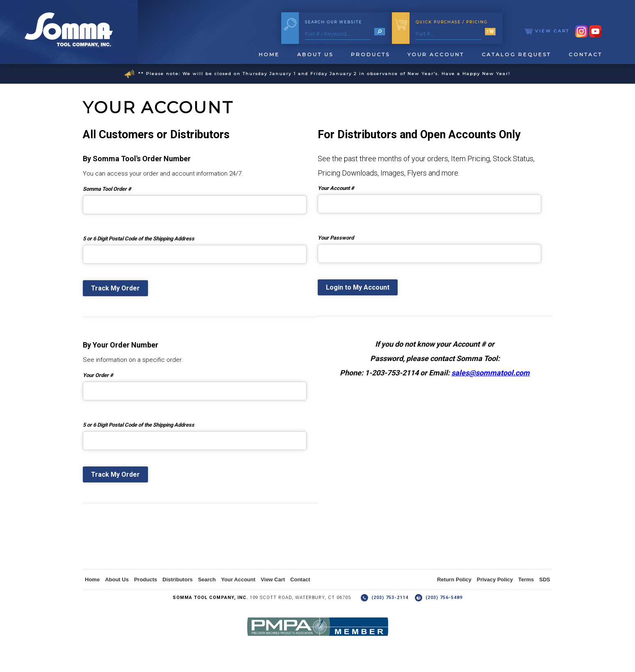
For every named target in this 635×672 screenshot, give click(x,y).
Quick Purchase (452, 22)
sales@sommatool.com (490, 373)
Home (269, 54)
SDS (545, 579)
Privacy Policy (495, 579)
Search (207, 579)
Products (370, 54)
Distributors (178, 579)
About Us (315, 54)
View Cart (547, 31)
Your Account (436, 54)
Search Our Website (333, 22)
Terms (526, 579)
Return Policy (454, 579)
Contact (585, 54)
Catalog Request (516, 54)
